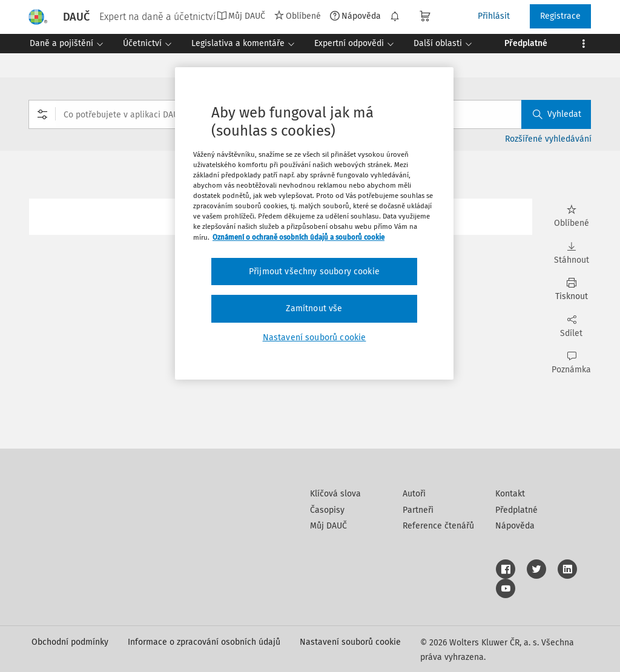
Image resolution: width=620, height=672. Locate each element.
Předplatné (516, 510)
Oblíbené (298, 16)
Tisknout (571, 290)
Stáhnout (571, 253)
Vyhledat (557, 114)
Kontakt (510, 494)
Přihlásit (494, 16)
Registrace (560, 16)
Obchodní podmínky (70, 642)
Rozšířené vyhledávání (548, 139)
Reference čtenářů (438, 526)
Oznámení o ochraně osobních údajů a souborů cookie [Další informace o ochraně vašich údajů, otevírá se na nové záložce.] (298, 237)
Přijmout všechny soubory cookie (314, 272)
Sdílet (571, 327)
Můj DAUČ (241, 16)
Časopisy (327, 510)
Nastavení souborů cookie (350, 642)
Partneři (418, 510)
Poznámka (571, 363)
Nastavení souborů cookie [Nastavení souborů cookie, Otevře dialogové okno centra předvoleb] (315, 338)
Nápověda (355, 16)
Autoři (414, 494)
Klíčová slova (335, 494)
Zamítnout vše (314, 308)
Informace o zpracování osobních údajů (204, 642)
